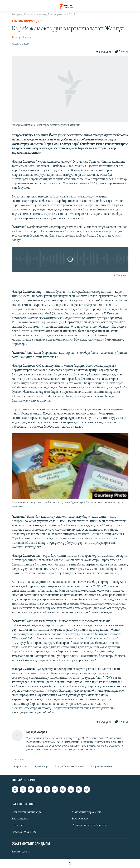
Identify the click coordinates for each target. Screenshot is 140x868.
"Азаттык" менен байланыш (89, 825)
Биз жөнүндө (20, 819)
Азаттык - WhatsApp (24, 832)
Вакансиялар (80, 819)
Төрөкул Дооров (21, 37)
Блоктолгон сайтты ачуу (26, 812)
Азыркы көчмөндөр (27, 21)
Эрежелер (18, 825)
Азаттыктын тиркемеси (86, 812)
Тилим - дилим (21, 852)
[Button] (103, 52)
